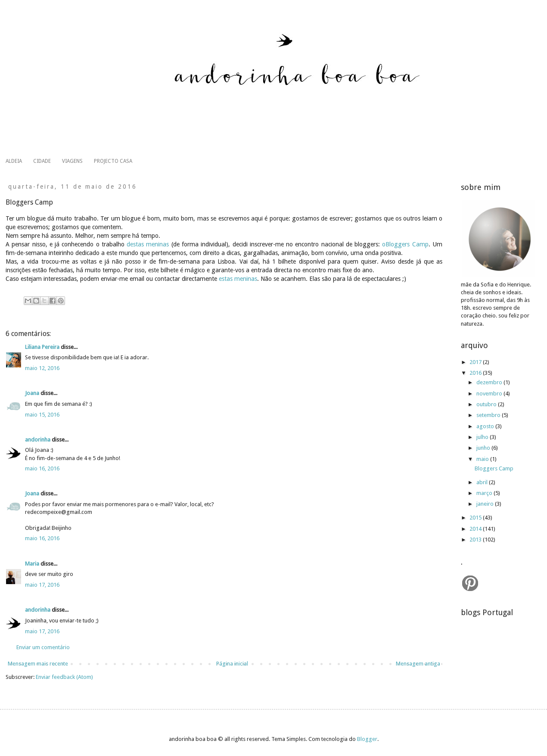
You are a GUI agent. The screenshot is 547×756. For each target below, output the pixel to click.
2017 (476, 362)
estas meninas (238, 279)
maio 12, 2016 (42, 368)
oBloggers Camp (405, 244)
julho (483, 437)
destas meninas (148, 244)
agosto (486, 426)
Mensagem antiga (418, 664)
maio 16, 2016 (42, 468)
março (485, 493)
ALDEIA (14, 161)
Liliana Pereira (42, 347)
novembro (490, 394)
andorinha (38, 440)
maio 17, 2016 (42, 585)
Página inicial (232, 664)
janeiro (486, 504)
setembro (489, 415)
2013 (476, 540)
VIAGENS (72, 161)
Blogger (367, 739)
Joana (33, 393)
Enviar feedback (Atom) (64, 677)
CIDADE (42, 161)
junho (484, 448)
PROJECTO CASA (113, 161)
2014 (476, 529)
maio (483, 459)
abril (483, 482)
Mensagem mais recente (38, 664)
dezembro (490, 382)
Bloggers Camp (494, 468)
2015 (476, 518)
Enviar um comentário (43, 647)
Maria (32, 564)
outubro (487, 404)
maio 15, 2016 (42, 415)
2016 (476, 373)
